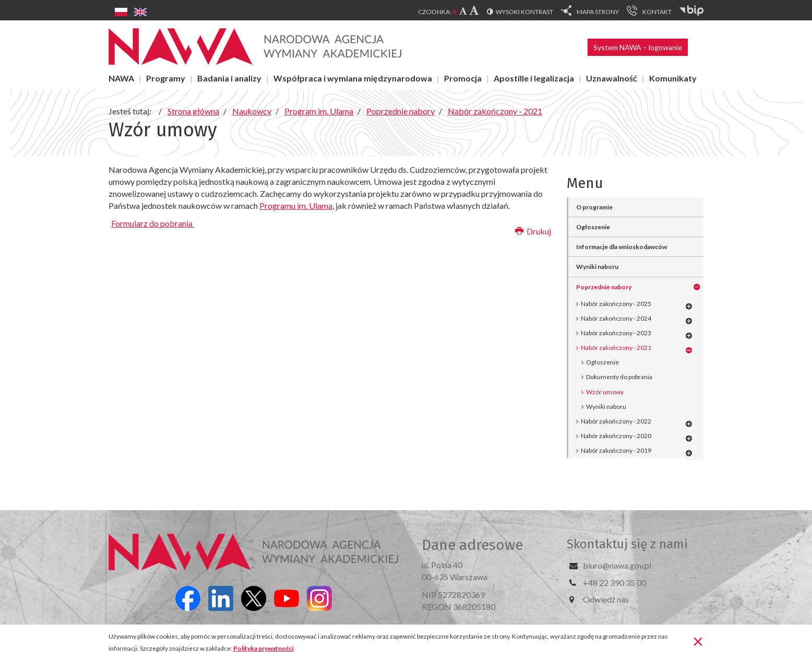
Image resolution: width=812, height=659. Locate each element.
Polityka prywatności (263, 648)
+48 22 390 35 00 (614, 582)
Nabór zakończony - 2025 (616, 304)
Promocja (463, 78)
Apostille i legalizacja (534, 78)
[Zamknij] (698, 641)
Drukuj (533, 231)
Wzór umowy (605, 392)
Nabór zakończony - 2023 (616, 333)
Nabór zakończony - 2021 (616, 348)
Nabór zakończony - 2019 (616, 450)
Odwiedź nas (606, 599)
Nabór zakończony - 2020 (616, 436)
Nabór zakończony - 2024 (616, 318)
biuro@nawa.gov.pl (617, 565)
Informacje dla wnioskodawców (622, 247)
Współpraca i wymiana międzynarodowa (353, 78)
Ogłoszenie (593, 227)
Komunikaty (673, 78)
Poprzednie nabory (604, 287)
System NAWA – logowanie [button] (638, 47)
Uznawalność (612, 78)
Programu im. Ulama (296, 205)
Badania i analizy (229, 78)
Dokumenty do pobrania (619, 377)
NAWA (121, 78)
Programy (166, 78)
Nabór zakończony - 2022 (616, 421)
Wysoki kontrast (524, 12)
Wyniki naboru (597, 267)
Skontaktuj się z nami (627, 544)
